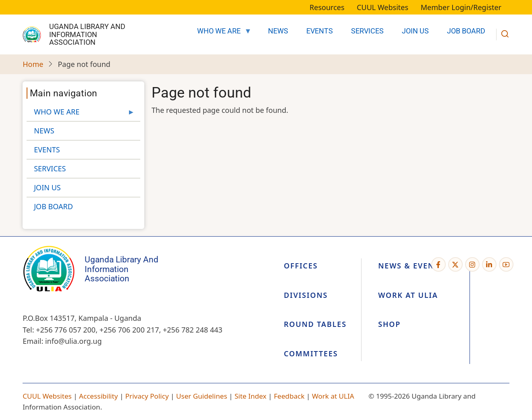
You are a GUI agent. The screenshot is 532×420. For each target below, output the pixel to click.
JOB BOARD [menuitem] (466, 31)
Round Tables (315, 324)
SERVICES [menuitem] (367, 31)
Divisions (306, 295)
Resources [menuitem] (327, 7)
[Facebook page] (438, 264)
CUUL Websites (47, 396)
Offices (301, 266)
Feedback (289, 396)
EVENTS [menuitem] (320, 31)
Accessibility (98, 396)
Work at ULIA (408, 295)
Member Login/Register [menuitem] (461, 7)
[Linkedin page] (489, 264)
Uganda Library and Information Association (87, 34)
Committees (311, 353)
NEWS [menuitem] (278, 31)
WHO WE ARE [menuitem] (221, 33)
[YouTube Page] (506, 264)
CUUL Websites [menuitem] (382, 7)
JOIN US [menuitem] (415, 31)
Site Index (250, 396)
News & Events (411, 266)
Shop (389, 324)
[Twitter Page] (455, 264)
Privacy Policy (147, 396)
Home (33, 64)
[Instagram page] (472, 264)
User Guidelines (202, 396)
